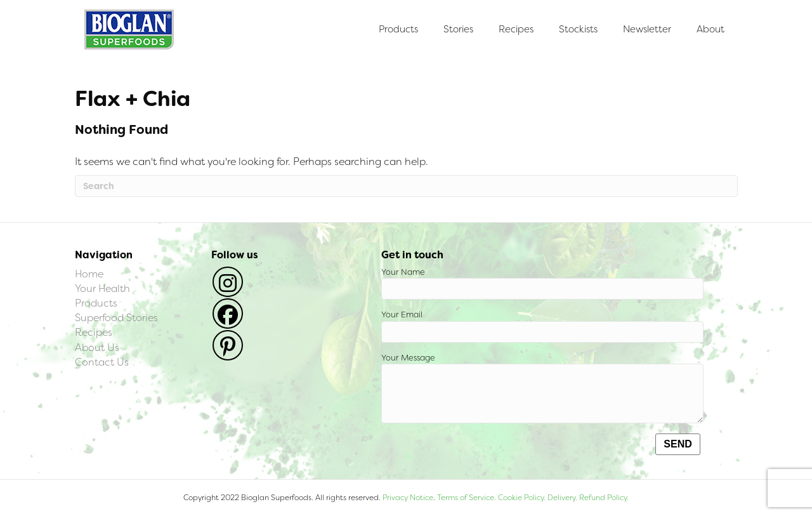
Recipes (516, 29)
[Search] (406, 186)
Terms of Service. (467, 498)
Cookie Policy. (522, 498)
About (710, 29)
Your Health (102, 288)
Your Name (542, 283)
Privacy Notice (408, 498)
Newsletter (647, 29)
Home (89, 274)
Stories (458, 29)
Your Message (542, 388)
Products (398, 29)
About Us (97, 347)
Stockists (578, 29)
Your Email (542, 326)
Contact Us (102, 362)
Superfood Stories (116, 318)
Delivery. (562, 498)
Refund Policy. (603, 498)
